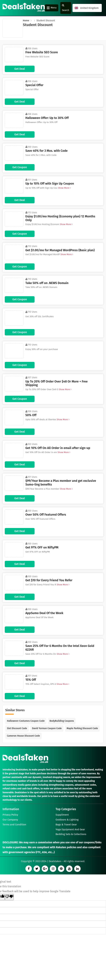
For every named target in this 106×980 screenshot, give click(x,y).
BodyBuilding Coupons (62, 721)
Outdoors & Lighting (67, 820)
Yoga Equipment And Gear (70, 830)
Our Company (10, 820)
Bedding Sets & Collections (71, 835)
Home (26, 21)
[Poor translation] (9, 898)
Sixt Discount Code (17, 728)
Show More (64, 188)
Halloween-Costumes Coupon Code (26, 721)
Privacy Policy (10, 815)
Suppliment (62, 815)
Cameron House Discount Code (23, 736)
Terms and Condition (14, 825)
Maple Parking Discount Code (82, 728)
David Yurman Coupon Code (47, 728)
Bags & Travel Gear (66, 825)
